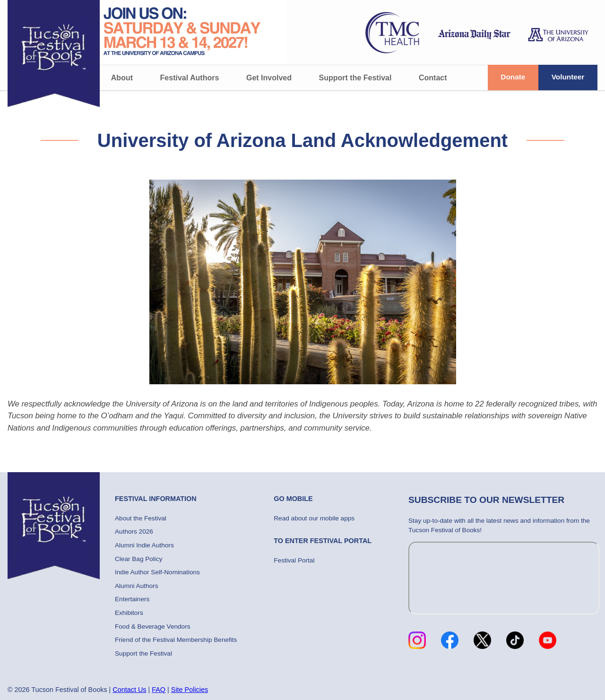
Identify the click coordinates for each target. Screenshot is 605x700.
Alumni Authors (136, 586)
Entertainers (132, 599)
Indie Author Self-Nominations (157, 572)
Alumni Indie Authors (144, 545)
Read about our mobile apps (314, 518)
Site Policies (190, 690)
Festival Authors (190, 78)
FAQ (159, 690)
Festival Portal (294, 560)
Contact (433, 78)
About (122, 78)
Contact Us (129, 690)
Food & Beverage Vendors (152, 627)
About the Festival (141, 518)
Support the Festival (355, 78)
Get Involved (269, 78)
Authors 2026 (134, 531)
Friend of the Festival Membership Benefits (176, 640)
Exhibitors (129, 613)
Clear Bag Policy (139, 559)
